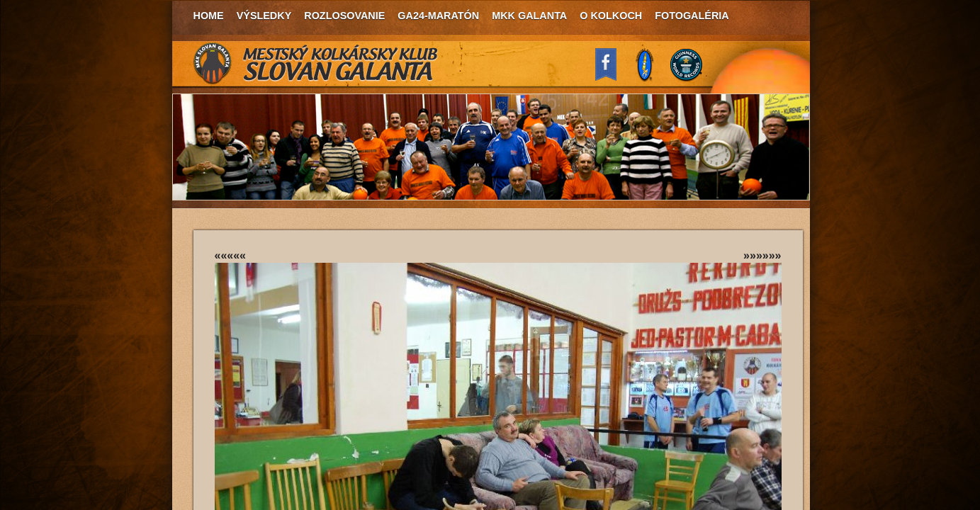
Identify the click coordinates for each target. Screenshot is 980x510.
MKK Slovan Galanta (316, 64)
